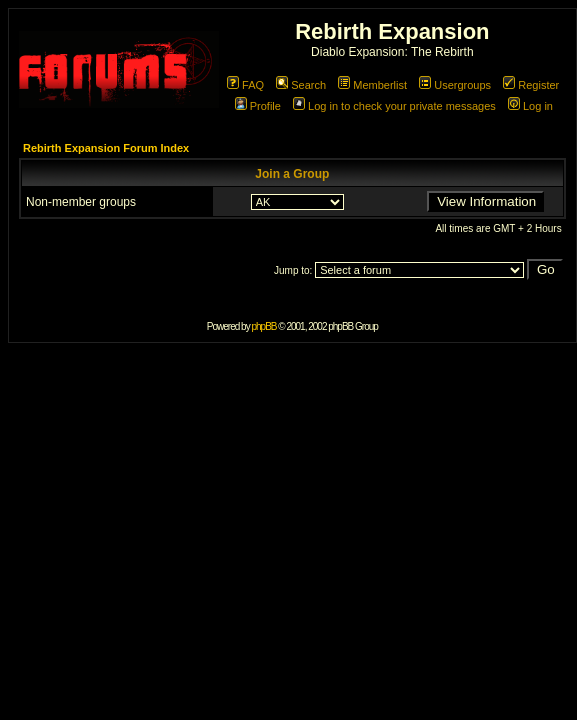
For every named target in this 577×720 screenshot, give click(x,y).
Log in (530, 106)
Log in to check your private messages (394, 106)
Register (531, 85)
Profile (258, 106)
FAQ (245, 85)
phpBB (263, 326)
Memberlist (372, 85)
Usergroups (455, 85)
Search (301, 85)
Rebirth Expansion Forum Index (106, 148)
